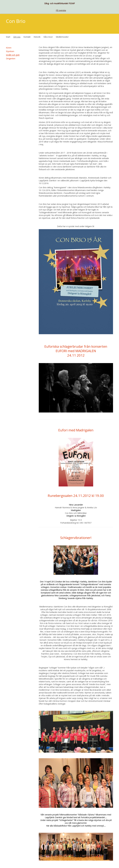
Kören (9, 48)
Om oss (17, 37)
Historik (37, 37)
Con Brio (16, 21)
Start (8, 37)
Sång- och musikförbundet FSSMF (60, 3)
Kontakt (27, 37)
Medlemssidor (62, 37)
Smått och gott (13, 55)
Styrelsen (10, 51)
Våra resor (48, 37)
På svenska (61, 10)
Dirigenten (11, 59)
